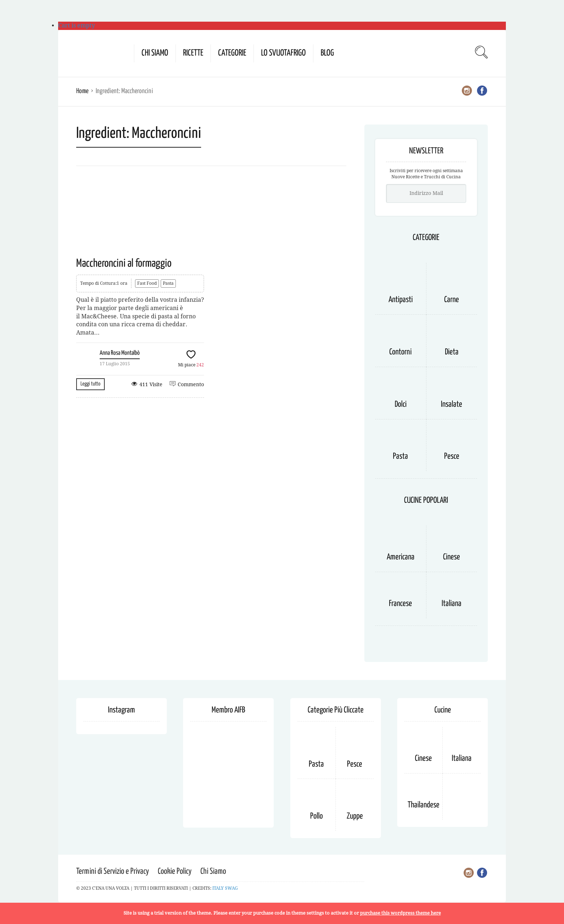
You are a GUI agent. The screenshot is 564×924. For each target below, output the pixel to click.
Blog (327, 53)
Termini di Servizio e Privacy (113, 871)
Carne (452, 300)
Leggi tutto (90, 384)
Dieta (452, 352)
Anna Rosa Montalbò (120, 353)
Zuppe (355, 816)
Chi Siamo (155, 53)
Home (82, 91)
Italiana (452, 604)
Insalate (452, 404)
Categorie (232, 53)
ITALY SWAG (225, 888)
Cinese (452, 557)
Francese (400, 604)
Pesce (452, 456)
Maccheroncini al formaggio (124, 263)
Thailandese (424, 805)
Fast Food (147, 283)
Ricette (193, 53)
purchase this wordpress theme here (400, 913)
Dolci (401, 404)
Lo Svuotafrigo (283, 53)
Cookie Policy (175, 871)
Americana (401, 557)
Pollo (316, 816)
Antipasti (401, 300)
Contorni (400, 352)
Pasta (168, 283)
